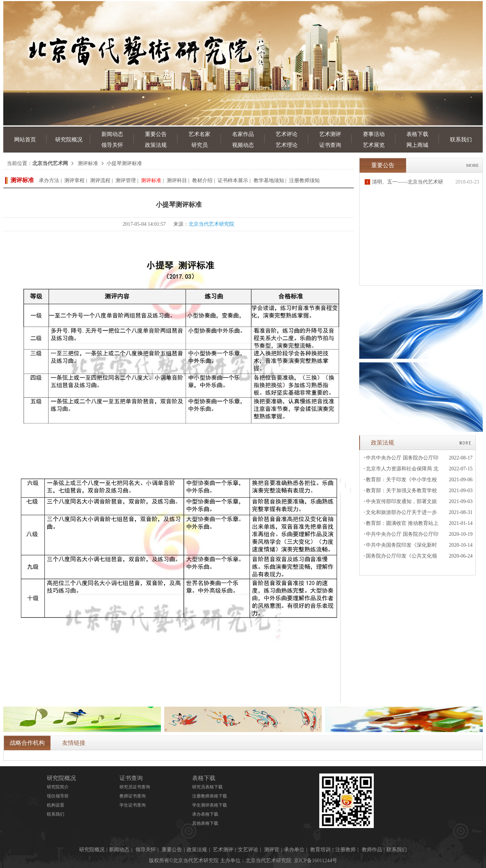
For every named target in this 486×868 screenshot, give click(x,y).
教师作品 (372, 850)
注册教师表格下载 (210, 796)
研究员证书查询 (135, 787)
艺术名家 (199, 134)
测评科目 (177, 180)
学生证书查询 (133, 805)
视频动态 (243, 145)
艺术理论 (287, 145)
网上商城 (417, 145)
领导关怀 (112, 145)
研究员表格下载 (207, 787)
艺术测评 (330, 134)
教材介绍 (202, 180)
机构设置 (56, 805)
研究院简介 (58, 787)
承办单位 (294, 850)
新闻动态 (112, 134)
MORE (472, 165)
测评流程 (100, 180)
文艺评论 (248, 850)
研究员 (200, 145)
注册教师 (345, 850)
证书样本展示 (233, 180)
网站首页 (25, 140)
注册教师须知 (304, 180)
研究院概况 (69, 140)
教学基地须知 (269, 180)
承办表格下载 (205, 814)
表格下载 (417, 134)
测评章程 (74, 180)
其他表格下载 (205, 823)
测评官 (272, 850)
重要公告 (156, 134)
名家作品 (243, 134)
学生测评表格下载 (210, 805)
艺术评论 (287, 134)
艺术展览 (374, 145)
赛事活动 (374, 134)
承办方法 (49, 180)
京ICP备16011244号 (315, 861)
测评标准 (88, 163)
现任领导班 (58, 796)
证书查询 (330, 145)
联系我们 (461, 140)
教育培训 (320, 850)
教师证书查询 (133, 796)
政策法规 (156, 145)
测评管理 (126, 180)
